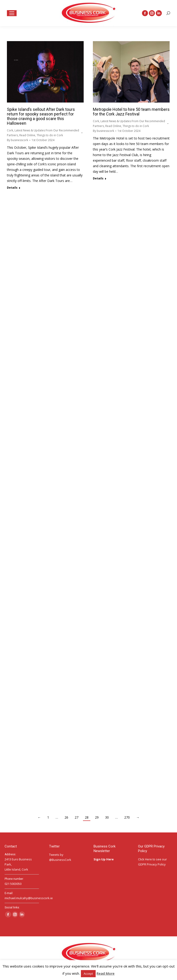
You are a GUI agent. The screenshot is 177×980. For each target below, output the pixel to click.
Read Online (27, 135)
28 (87, 817)
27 (77, 817)
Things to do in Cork (50, 135)
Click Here (145, 859)
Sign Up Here (104, 859)
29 (97, 817)
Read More (106, 973)
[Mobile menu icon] (12, 13)
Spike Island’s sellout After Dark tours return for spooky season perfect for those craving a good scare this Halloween (41, 116)
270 (127, 817)
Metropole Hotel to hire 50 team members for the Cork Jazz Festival (131, 112)
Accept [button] (88, 974)
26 (66, 817)
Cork (10, 130)
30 (107, 817)
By (18, 140)
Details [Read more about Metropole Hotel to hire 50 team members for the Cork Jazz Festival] (98, 178)
